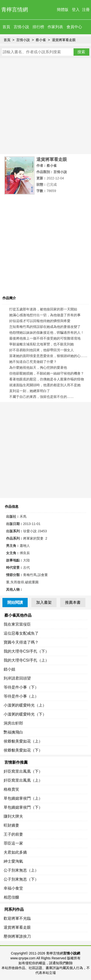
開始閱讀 (15, 602)
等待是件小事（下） (21, 687)
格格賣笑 (11, 789)
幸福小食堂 (13, 888)
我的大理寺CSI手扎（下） (26, 651)
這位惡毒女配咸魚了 (21, 633)
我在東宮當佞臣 (17, 624)
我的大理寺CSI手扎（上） (26, 660)
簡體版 (63, 10)
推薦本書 (73, 602)
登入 (76, 10)
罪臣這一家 (13, 843)
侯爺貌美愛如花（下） (23, 750)
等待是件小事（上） (21, 696)
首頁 (6, 27)
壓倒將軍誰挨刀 (17, 936)
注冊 (86, 10)
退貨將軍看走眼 (64, 40)
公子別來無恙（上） (21, 870)
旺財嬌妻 (11, 825)
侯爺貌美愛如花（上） (23, 741)
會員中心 (74, 27)
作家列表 (55, 27)
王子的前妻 (13, 834)
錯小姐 (9, 669)
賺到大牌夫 (13, 816)
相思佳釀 (11, 897)
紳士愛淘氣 (13, 861)
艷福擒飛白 (13, 732)
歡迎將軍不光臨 (17, 918)
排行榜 (38, 27)
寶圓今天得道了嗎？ (21, 642)
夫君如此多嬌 (15, 852)
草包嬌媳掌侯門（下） (23, 807)
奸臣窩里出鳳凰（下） (23, 771)
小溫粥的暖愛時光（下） (25, 714)
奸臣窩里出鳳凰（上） (23, 780)
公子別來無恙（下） (21, 879)
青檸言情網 (15, 10)
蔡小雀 (41, 40)
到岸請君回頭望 (17, 678)
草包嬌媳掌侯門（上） (23, 798)
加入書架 (44, 602)
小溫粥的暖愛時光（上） (25, 705)
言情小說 (21, 27)
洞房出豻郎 (13, 723)
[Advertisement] (45, 106)
